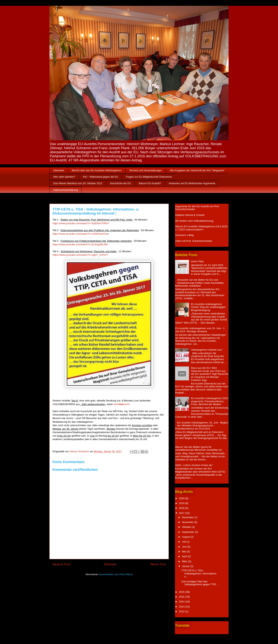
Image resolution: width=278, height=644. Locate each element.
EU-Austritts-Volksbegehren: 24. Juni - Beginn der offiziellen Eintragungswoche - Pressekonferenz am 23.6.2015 (202, 426)
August (186, 537)
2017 (182, 513)
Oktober (187, 527)
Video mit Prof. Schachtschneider (194, 241)
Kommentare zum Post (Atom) (116, 574)
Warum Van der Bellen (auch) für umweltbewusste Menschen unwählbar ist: (199, 448)
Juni (185, 547)
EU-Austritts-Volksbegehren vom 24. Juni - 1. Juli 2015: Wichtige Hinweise (200, 330)
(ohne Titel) (197, 261)
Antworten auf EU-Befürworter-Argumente (192, 183)
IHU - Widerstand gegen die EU (101, 177)
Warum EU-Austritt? (150, 183)
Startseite (59, 170)
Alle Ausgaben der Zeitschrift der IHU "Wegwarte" (197, 170)
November (188, 522)
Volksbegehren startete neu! (207, 350)
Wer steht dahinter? (64, 177)
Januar (186, 566)
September (189, 532)
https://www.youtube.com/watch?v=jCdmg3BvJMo (80, 244)
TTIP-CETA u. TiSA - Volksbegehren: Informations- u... (199, 573)
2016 (182, 592)
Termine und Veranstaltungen (145, 170)
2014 (182, 602)
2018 (182, 508)
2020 (182, 498)
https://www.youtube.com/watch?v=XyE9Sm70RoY (81, 223)
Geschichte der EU (120, 183)
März (185, 561)
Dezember (188, 517)
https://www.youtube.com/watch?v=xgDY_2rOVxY (80, 255)
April (185, 556)
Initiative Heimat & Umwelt (190, 215)
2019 (182, 503)
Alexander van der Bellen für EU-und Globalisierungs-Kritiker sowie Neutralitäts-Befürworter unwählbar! (200, 283)
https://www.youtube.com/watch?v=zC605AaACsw (81, 234)
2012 (182, 611)
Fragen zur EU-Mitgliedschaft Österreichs (149, 177)
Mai (184, 552)
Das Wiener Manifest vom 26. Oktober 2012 (78, 183)
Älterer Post (158, 564)
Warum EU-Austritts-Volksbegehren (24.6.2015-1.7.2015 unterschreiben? (202, 228)
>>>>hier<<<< (122, 404)
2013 (182, 607)
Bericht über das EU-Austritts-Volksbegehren (97, 170)
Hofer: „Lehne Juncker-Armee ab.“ (194, 465)
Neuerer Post (61, 564)
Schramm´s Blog (184, 235)
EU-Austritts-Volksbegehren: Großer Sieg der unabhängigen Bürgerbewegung (208, 307)
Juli (184, 542)
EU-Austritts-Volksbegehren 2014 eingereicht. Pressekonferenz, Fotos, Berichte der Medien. (209, 401)
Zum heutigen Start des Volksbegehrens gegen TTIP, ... (200, 583)
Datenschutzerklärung (66, 190)
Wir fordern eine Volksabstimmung (194, 221)
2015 (182, 597)
